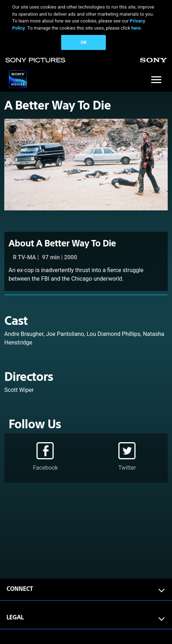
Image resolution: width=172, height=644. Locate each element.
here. (137, 28)
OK (83, 42)
